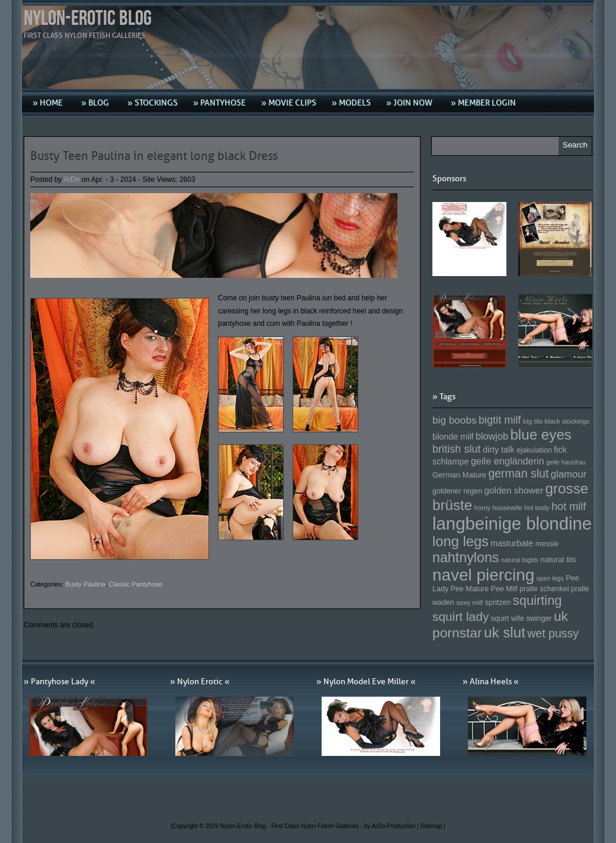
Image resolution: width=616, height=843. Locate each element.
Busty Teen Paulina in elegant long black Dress (154, 156)
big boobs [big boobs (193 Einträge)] (455, 420)
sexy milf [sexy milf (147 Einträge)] (469, 602)
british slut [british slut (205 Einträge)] (457, 449)
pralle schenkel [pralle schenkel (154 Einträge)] (544, 589)
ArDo (71, 180)
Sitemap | (433, 826)
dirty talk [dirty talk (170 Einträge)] (499, 450)
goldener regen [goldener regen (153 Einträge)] (457, 491)
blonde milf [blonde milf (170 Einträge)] (453, 437)
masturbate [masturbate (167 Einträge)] (512, 543)
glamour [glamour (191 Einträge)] (569, 474)
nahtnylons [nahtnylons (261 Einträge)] (466, 557)
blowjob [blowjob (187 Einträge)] (492, 436)
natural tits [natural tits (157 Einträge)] (559, 560)
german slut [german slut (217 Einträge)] (518, 473)
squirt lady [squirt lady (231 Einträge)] (461, 616)
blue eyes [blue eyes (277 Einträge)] (541, 435)
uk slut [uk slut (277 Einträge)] (505, 632)
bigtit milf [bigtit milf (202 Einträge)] (500, 420)
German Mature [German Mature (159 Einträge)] (459, 475)
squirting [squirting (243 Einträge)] (538, 600)
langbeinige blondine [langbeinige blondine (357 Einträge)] (512, 523)
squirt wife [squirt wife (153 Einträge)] (508, 618)
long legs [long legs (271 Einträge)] (461, 541)
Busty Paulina (85, 584)
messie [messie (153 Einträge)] (547, 544)
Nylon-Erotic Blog (88, 19)
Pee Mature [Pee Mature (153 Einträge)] (469, 589)
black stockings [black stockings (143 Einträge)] (567, 421)
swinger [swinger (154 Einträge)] (539, 618)
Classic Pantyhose (136, 584)
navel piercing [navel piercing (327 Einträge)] (483, 575)
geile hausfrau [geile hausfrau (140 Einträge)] (566, 462)
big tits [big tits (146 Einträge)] (533, 421)
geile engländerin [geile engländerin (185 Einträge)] (508, 461)
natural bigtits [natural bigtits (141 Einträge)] (520, 560)
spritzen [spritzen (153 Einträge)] (498, 602)
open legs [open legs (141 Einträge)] (550, 578)
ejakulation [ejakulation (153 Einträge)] (534, 450)
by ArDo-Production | (392, 826)
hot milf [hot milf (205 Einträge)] (569, 507)
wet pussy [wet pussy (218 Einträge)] (553, 633)
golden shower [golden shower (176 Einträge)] (514, 490)
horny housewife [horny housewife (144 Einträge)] (498, 508)
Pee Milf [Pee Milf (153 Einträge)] (504, 589)
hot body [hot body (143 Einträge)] (537, 508)
